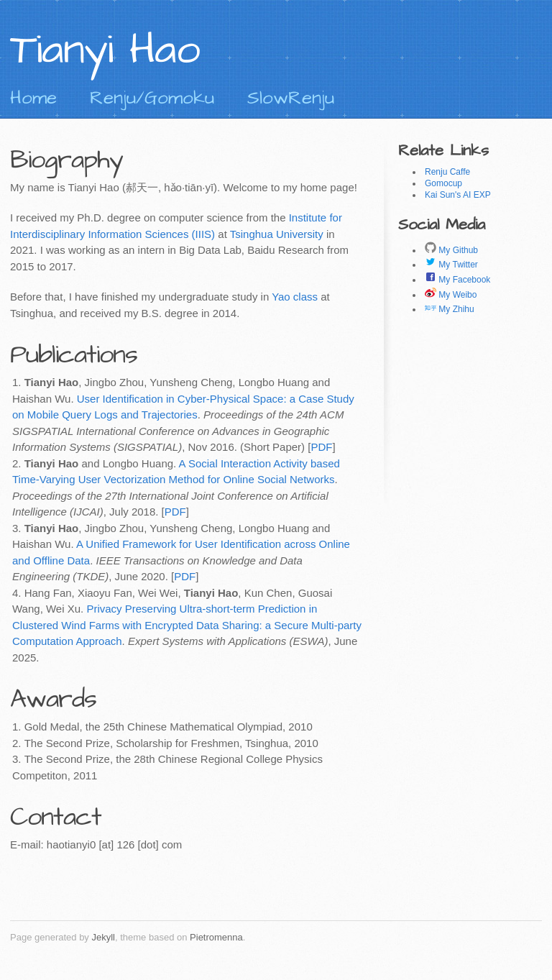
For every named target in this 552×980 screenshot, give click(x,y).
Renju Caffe (447, 172)
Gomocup (443, 183)
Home (33, 98)
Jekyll (103, 937)
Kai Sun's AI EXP (458, 195)
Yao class (295, 297)
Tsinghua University (277, 234)
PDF (321, 447)
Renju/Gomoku (152, 98)
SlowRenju (291, 98)
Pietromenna (216, 937)
